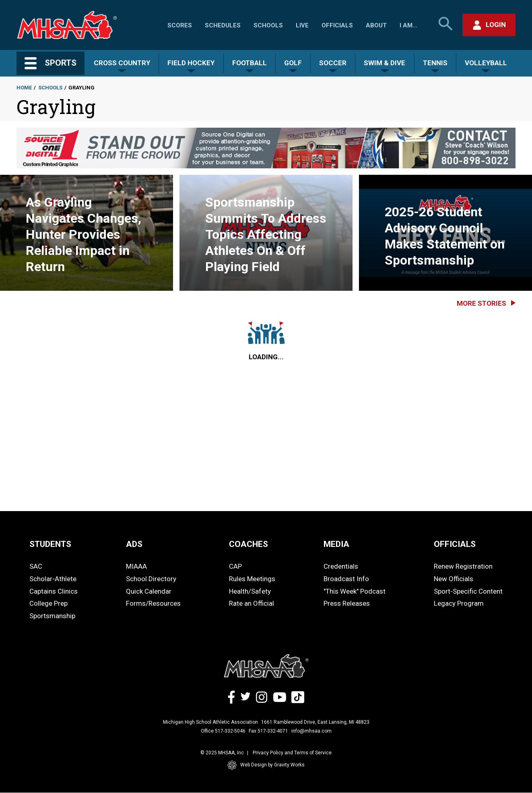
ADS (134, 544)
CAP (235, 566)
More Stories (481, 303)
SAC (36, 566)
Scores (180, 25)
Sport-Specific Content (468, 591)
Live (302, 25)
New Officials (454, 579)
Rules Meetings (252, 579)
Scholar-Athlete (53, 579)
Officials (337, 25)
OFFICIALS (455, 544)
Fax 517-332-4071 (268, 731)
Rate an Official (252, 603)
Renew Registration (463, 566)
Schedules (223, 25)
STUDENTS (50, 544)
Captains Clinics (54, 591)
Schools (268, 25)
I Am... (408, 25)
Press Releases (347, 603)
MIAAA (136, 566)
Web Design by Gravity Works (266, 765)
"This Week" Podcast (355, 591)
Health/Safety (250, 591)
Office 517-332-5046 (223, 731)
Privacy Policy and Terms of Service (292, 753)
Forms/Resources (153, 603)
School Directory (151, 579)
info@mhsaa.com (311, 731)
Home (24, 88)
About (376, 25)
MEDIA (336, 544)
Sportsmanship (52, 616)
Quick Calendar (149, 591)
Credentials (341, 566)
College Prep (48, 603)
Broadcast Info (346, 579)
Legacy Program (459, 603)
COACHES (248, 544)
